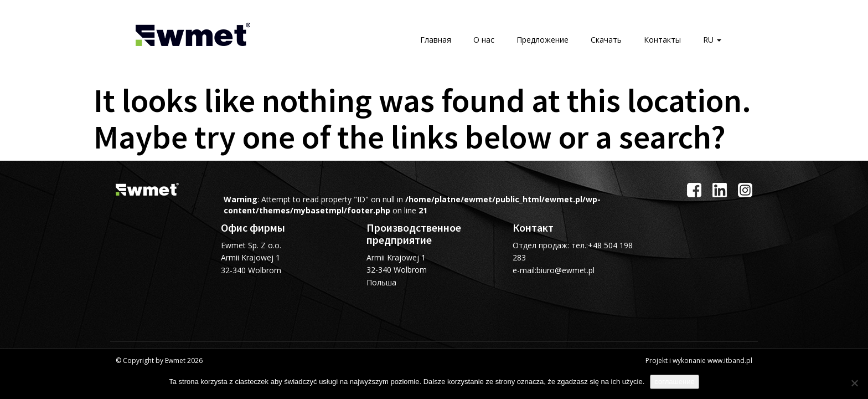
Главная (436, 40)
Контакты (662, 40)
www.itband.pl (730, 360)
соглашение (674, 382)
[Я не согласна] (854, 383)
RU (712, 40)
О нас (484, 40)
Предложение (542, 40)
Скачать (606, 40)
